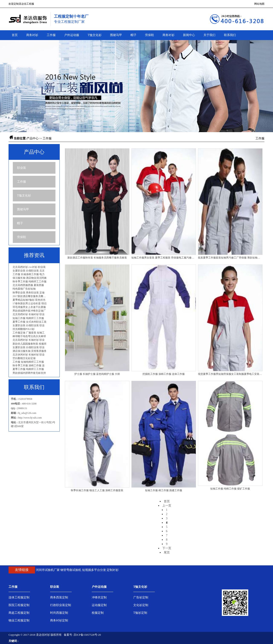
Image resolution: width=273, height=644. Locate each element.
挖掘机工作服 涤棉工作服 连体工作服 (164, 374)
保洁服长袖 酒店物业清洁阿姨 (30, 278)
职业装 (22, 168)
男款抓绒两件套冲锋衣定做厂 (29, 311)
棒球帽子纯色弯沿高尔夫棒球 (29, 336)
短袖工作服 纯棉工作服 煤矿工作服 (230, 489)
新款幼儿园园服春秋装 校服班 (30, 344)
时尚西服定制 (59, 613)
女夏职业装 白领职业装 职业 (29, 325)
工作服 (51, 35)
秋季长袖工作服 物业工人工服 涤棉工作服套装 (97, 490)
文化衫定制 (141, 605)
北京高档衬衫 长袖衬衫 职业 (29, 314)
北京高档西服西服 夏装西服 (28, 285)
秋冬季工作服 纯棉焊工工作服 (30, 282)
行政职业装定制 (61, 605)
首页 (15, 35)
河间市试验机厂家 (48, 570)
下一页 (167, 548)
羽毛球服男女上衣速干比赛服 (29, 307)
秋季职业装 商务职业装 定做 (29, 293)
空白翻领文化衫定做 (24, 358)
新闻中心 (189, 35)
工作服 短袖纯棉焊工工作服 (28, 362)
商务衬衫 (32, 35)
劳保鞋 (150, 35)
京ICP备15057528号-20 (87, 635)
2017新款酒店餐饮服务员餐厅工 (30, 296)
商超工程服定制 (19, 613)
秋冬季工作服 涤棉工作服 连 (29, 365)
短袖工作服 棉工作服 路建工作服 (164, 490)
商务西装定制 (59, 597)
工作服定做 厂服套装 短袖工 (29, 333)
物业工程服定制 (19, 620)
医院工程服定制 (19, 605)
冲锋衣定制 (99, 597)
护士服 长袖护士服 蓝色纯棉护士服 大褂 (97, 374)
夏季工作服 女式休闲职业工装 (30, 322)
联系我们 (230, 35)
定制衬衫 (113, 570)
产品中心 (33, 138)
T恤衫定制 (140, 613)
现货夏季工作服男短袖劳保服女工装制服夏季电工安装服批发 (230, 374)
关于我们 (209, 35)
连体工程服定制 (19, 597)
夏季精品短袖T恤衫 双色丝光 (29, 300)
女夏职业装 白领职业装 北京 (29, 271)
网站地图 (259, 4)
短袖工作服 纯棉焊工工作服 (28, 318)
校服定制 (98, 613)
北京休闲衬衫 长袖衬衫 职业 (29, 355)
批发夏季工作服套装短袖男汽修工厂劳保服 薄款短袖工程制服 (230, 258)
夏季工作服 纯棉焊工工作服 (28, 369)
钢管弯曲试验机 (71, 570)
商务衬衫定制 (59, 620)
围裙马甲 (116, 35)
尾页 (167, 552)
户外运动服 (72, 35)
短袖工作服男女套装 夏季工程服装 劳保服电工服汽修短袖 (164, 258)
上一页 (167, 506)
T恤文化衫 (95, 35)
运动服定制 (99, 605)
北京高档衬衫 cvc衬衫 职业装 (29, 267)
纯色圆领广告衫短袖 (24, 289)
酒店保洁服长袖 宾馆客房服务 (30, 351)
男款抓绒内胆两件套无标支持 (29, 373)
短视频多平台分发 (94, 570)
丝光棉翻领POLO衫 (24, 329)
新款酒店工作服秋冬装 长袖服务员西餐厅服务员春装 (97, 258)
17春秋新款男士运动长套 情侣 (30, 303)
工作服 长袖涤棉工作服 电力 (29, 274)
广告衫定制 (141, 597)
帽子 (134, 35)
